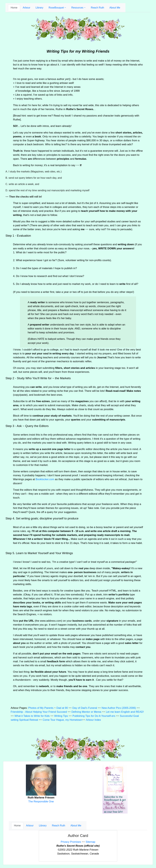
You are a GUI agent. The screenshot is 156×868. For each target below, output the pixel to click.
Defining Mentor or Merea (86, 712)
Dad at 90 (62, 708)
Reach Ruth (98, 8)
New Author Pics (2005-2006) (119, 708)
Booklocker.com (45, 479)
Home (14, 8)
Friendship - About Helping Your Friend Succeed (39, 712)
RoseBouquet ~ (57, 8)
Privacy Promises (71, 842)
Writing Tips (61, 716)
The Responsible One (41, 802)
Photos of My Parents (41, 708)
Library (39, 8)
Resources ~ (78, 8)
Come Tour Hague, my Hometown (62, 720)
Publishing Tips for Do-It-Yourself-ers (94, 716)
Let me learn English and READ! (125, 712)
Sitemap (91, 842)
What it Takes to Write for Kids (32, 716)
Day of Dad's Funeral (85, 708)
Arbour (27, 8)
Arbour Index (93, 720)
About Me (115, 8)
